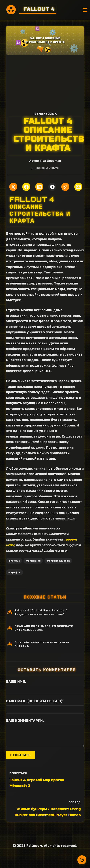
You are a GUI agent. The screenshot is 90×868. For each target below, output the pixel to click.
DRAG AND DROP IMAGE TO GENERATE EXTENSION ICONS (44, 628)
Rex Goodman (51, 161)
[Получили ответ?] (82, 860)
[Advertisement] (45, 82)
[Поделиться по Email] (78, 187)
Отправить (20, 755)
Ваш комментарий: (25, 721)
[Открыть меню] (85, 10)
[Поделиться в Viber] (65, 187)
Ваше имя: (16, 682)
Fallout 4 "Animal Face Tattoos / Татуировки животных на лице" (41, 612)
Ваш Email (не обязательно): (35, 701)
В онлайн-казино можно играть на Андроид (42, 644)
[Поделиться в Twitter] (13, 187)
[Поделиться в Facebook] (26, 187)
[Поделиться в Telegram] (52, 187)
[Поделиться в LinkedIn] (39, 187)
